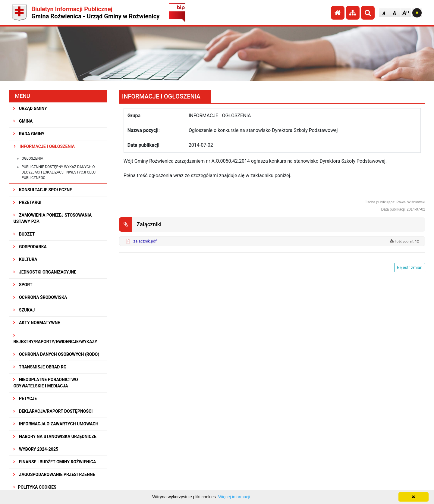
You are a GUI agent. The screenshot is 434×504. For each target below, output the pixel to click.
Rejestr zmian (410, 268)
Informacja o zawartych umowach (56, 424)
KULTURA (25, 259)
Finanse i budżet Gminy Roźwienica (55, 462)
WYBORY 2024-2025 (36, 449)
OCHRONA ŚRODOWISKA (40, 297)
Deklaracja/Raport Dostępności (53, 411)
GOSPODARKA (30, 247)
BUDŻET (24, 234)
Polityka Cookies (35, 487)
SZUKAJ (24, 310)
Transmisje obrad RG (40, 367)
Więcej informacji (234, 497)
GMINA (23, 121)
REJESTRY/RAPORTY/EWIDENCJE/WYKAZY (55, 339)
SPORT (23, 285)
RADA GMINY (29, 134)
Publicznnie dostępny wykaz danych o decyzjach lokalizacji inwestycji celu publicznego (58, 172)
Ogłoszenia (32, 158)
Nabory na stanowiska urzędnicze (55, 437)
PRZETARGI (27, 202)
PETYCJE (25, 399)
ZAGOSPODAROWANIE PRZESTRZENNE (54, 474)
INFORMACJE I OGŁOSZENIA (44, 146)
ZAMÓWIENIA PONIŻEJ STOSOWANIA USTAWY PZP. (52, 218)
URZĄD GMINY (30, 108)
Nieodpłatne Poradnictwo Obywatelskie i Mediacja (46, 383)
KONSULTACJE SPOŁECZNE (43, 190)
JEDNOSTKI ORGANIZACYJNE (45, 272)
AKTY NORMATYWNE (37, 323)
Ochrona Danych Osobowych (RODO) (56, 354)
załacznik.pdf (145, 241)
